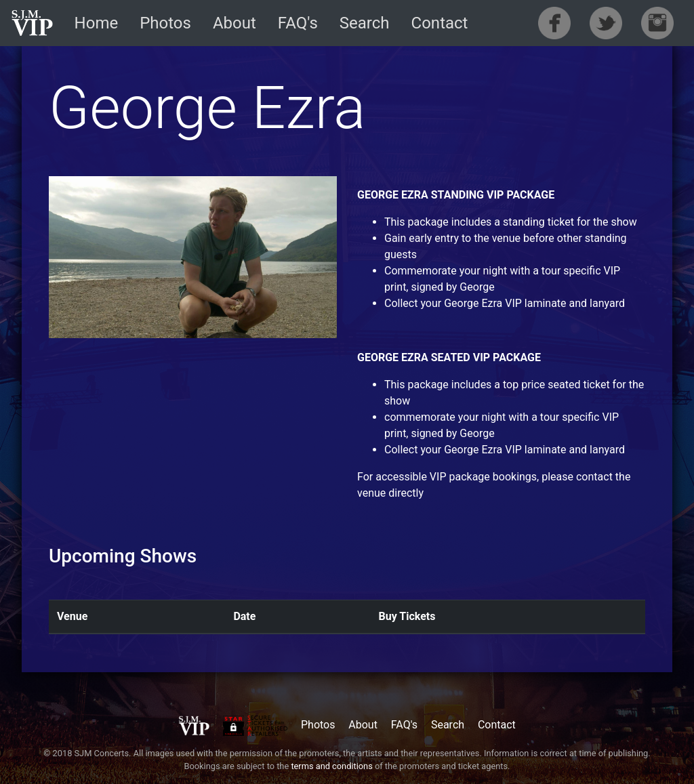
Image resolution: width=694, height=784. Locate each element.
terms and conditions (331, 766)
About (234, 23)
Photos (165, 23)
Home (97, 23)
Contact (440, 23)
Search (365, 23)
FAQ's (298, 23)
